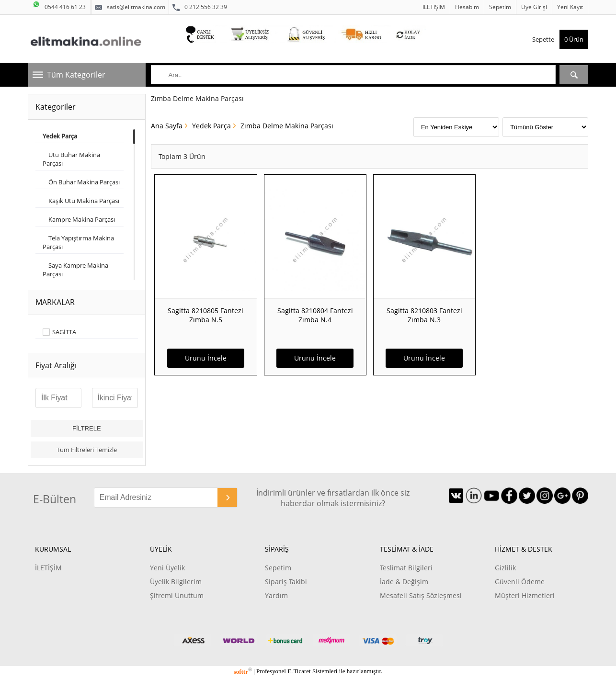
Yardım (276, 595)
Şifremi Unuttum (177, 595)
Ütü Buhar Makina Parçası (71, 159)
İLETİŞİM (434, 7)
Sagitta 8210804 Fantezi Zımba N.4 (315, 315)
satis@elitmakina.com (130, 7)
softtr (243, 672)
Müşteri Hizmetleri (525, 595)
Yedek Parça (211, 126)
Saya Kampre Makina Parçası (75, 270)
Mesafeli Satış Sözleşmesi (421, 595)
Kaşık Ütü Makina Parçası (81, 201)
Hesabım (467, 7)
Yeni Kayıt (570, 7)
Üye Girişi (534, 7)
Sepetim (500, 7)
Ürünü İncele (206, 358)
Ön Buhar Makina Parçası (81, 182)
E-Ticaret (299, 672)
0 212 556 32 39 (200, 7)
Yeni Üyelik (167, 568)
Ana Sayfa (167, 126)
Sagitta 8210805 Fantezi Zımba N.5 (205, 315)
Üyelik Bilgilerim (176, 582)
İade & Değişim (404, 582)
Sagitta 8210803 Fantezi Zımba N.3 (424, 315)
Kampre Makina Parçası (79, 219)
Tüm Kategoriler (76, 75)
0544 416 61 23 (59, 6)
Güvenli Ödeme (520, 582)
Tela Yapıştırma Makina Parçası (78, 242)
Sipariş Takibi (286, 582)
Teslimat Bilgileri (406, 568)
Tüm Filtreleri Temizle (87, 450)
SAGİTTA (64, 332)
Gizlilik (505, 568)
